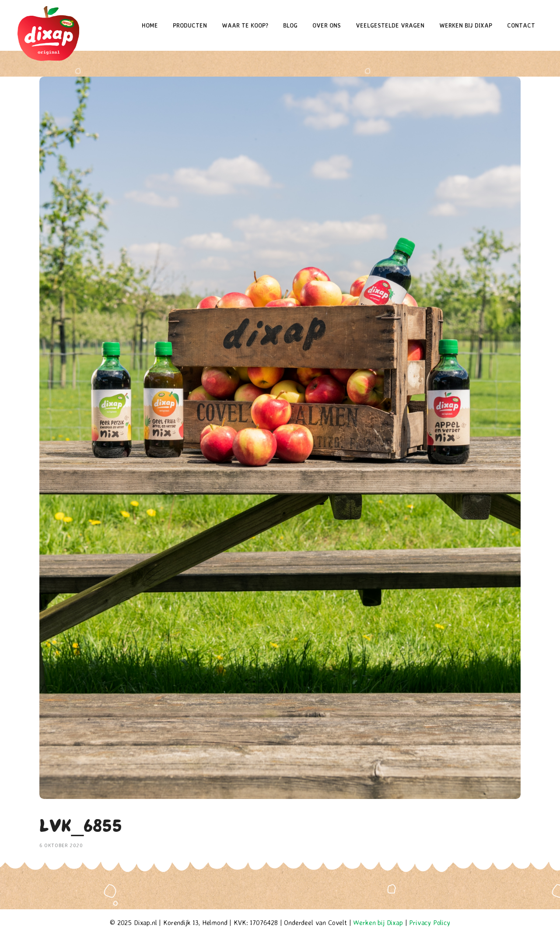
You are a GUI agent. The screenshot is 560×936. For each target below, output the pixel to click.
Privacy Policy (430, 922)
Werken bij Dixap (378, 922)
